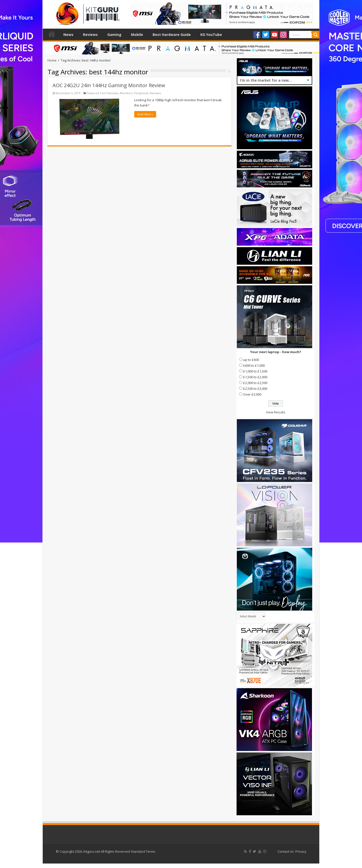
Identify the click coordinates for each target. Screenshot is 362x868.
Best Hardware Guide (172, 35)
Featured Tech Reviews (103, 93)
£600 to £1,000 (254, 365)
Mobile (137, 35)
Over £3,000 (252, 394)
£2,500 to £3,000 (255, 389)
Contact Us (286, 851)
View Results (276, 412)
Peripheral (141, 93)
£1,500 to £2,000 (255, 377)
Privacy (301, 851)
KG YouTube (211, 35)
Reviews (90, 35)
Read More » (145, 114)
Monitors (126, 93)
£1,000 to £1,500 (255, 371)
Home (52, 34)
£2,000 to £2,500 (255, 383)
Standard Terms (143, 851)
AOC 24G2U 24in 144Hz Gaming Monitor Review (109, 85)
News (68, 35)
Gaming (114, 35)
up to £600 (251, 360)
